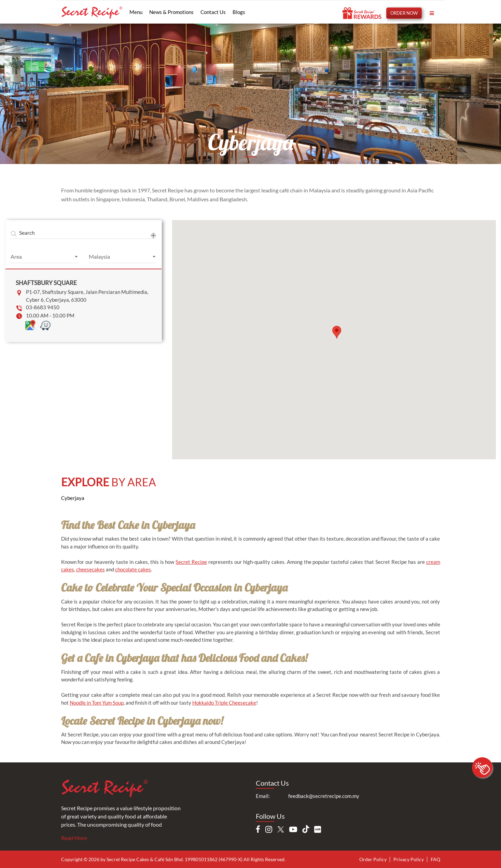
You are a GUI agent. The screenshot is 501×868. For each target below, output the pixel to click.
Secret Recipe (191, 562)
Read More (74, 838)
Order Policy (373, 859)
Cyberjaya (73, 498)
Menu (136, 12)
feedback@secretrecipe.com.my (324, 796)
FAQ (435, 859)
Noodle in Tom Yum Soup (97, 703)
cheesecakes (91, 569)
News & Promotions (171, 12)
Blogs (239, 12)
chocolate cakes (133, 569)
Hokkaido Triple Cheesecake (224, 703)
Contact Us (213, 12)
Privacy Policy (409, 859)
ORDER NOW (404, 13)
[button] (337, 332)
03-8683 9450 (43, 307)
